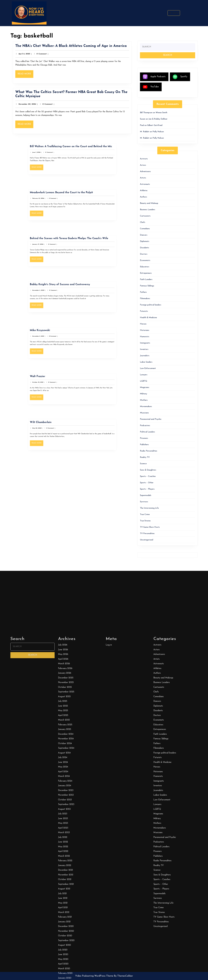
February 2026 (65, 935)
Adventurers (145, 172)
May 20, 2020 (54, 431)
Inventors (144, 349)
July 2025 (63, 968)
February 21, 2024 (54, 201)
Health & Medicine (148, 318)
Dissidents (145, 248)
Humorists (145, 337)
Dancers (144, 235)
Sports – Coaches (148, 476)
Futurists (144, 311)
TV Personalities (147, 534)
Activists (144, 159)
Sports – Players (147, 489)
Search (174, 13)
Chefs (143, 222)
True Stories (145, 521)
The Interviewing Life (149, 508)
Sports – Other (147, 483)
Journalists (145, 356)
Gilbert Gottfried (155, 125)
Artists (143, 178)
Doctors (144, 254)
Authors (144, 197)
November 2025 (66, 949)
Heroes (143, 324)
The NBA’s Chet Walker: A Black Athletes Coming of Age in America (71, 48)
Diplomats (145, 241)
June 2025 (63, 973)
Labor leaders (146, 362)
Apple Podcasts (154, 77)
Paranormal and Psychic (151, 419)
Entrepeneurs (146, 273)
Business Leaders (148, 210)
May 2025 (63, 977)
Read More (31, 73)
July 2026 (63, 912)
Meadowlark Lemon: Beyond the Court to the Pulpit (67, 198)
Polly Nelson (158, 132)
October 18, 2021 (54, 385)
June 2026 (63, 916)
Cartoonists (145, 216)
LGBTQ (144, 381)
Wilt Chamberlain (56, 428)
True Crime (145, 514)
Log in (109, 912)
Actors (143, 165)
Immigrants (145, 343)
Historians (145, 330)
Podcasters (145, 426)
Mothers (144, 400)
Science (143, 464)
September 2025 (66, 959)
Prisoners (144, 438)
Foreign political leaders (151, 305)
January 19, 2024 (54, 247)
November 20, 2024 (33, 105)
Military (144, 394)
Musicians (144, 413)
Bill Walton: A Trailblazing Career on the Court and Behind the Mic (72, 152)
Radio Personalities (149, 451)
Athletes (144, 191)
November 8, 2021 (54, 339)
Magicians (145, 387)
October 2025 (65, 954)
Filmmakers (145, 299)
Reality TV (145, 457)
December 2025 (66, 944)
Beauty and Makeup (149, 203)
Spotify (180, 77)
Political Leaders (147, 432)
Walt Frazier (54, 382)
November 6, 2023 (54, 293)
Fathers (143, 292)
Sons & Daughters (148, 470)
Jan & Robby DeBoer (158, 119)
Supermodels (146, 495)
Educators (145, 267)
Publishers (144, 445)
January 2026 (65, 940)
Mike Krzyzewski (55, 336)
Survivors (144, 502)
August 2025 (64, 963)
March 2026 (64, 930)
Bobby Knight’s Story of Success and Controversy (66, 290)
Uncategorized (147, 540)
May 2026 (63, 921)
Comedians (145, 229)
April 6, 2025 (30, 55)
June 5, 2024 (53, 156)
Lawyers (144, 375)
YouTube (151, 87)
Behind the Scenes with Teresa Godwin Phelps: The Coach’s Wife (71, 244)
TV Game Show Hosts (150, 527)
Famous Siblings (147, 286)
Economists (145, 260)
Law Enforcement (148, 368)
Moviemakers (146, 407)
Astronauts (145, 184)
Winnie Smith (161, 113)
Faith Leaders (146, 279)
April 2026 (63, 926)
